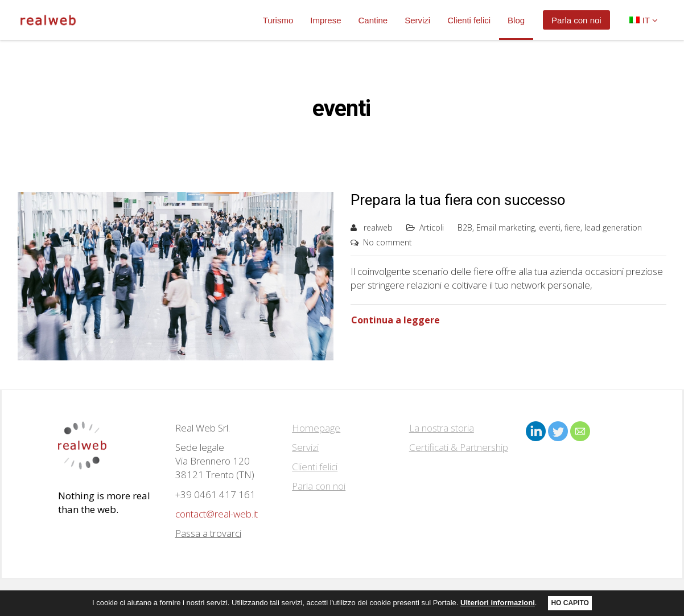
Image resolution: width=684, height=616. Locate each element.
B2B (465, 227)
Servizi (417, 20)
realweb (378, 227)
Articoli (432, 227)
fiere (572, 227)
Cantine (373, 20)
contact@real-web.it (217, 514)
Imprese (325, 20)
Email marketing (506, 227)
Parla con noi (576, 20)
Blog (516, 20)
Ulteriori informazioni (498, 604)
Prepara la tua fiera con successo (458, 200)
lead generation (613, 227)
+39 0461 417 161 (215, 494)
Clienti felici (469, 20)
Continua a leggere (395, 320)
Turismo (278, 20)
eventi (550, 227)
